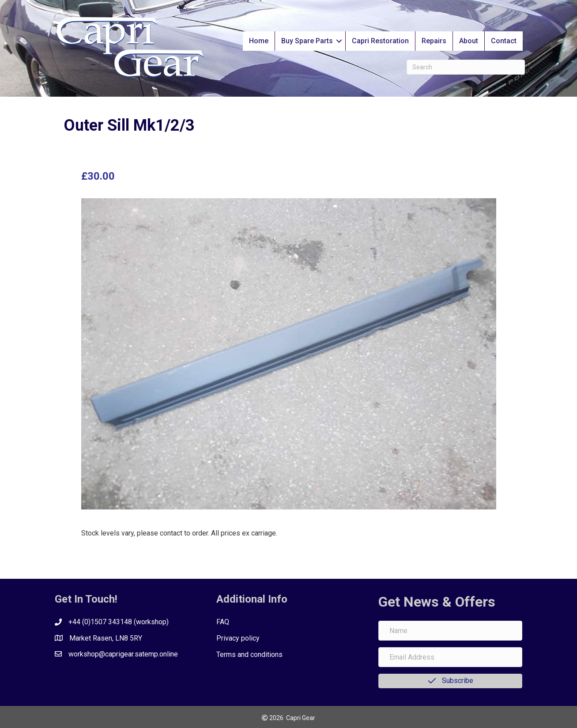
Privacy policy (238, 638)
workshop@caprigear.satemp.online (123, 654)
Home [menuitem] (259, 41)
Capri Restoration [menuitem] (380, 41)
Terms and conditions (249, 654)
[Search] (466, 67)
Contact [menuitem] (504, 41)
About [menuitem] (469, 41)
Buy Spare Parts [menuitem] (307, 41)
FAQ (223, 622)
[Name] (451, 631)
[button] (339, 41)
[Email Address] (451, 657)
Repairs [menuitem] (434, 41)
